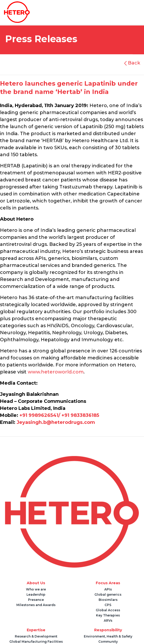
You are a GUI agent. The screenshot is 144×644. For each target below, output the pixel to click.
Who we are (36, 589)
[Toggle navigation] (85, 12)
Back (133, 63)
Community (108, 642)
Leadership (36, 594)
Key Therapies (108, 615)
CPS (108, 605)
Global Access (108, 610)
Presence (36, 600)
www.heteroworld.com (56, 372)
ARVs (108, 620)
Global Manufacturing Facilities (36, 642)
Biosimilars (108, 600)
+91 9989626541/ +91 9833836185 (59, 415)
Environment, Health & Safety (108, 636)
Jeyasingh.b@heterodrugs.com (56, 422)
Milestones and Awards (36, 605)
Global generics (108, 594)
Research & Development (36, 636)
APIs (108, 589)
